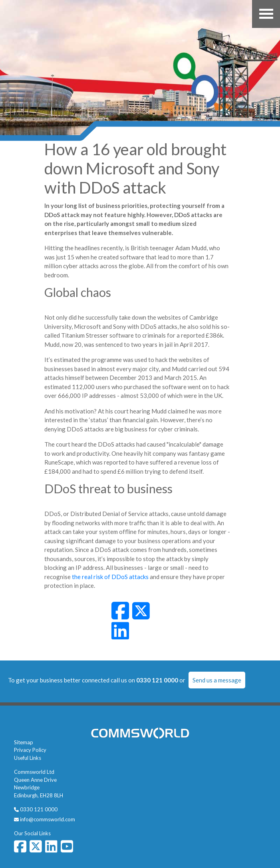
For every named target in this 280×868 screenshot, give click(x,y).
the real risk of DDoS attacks (110, 577)
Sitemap (24, 742)
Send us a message (217, 680)
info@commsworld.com (48, 819)
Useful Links (28, 758)
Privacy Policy (30, 750)
